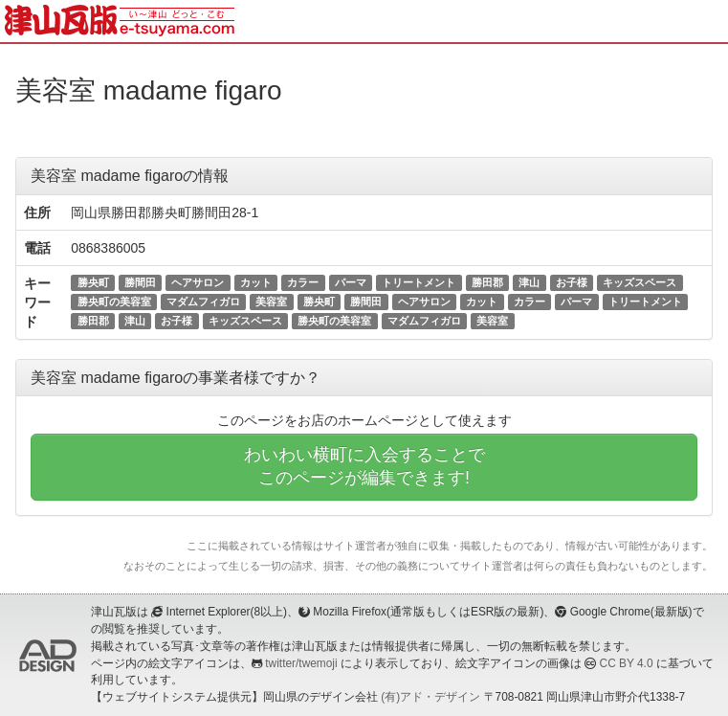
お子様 (572, 282)
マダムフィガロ (203, 302)
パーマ (351, 282)
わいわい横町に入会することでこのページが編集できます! (364, 466)
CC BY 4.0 (627, 663)
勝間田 (140, 282)
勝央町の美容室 (114, 302)
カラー (303, 282)
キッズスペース (640, 282)
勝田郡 (487, 282)
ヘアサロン (198, 282)
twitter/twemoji (301, 663)
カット (256, 282)
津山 (529, 282)
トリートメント (419, 282)
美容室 (271, 302)
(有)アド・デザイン (430, 697)
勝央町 (93, 282)
